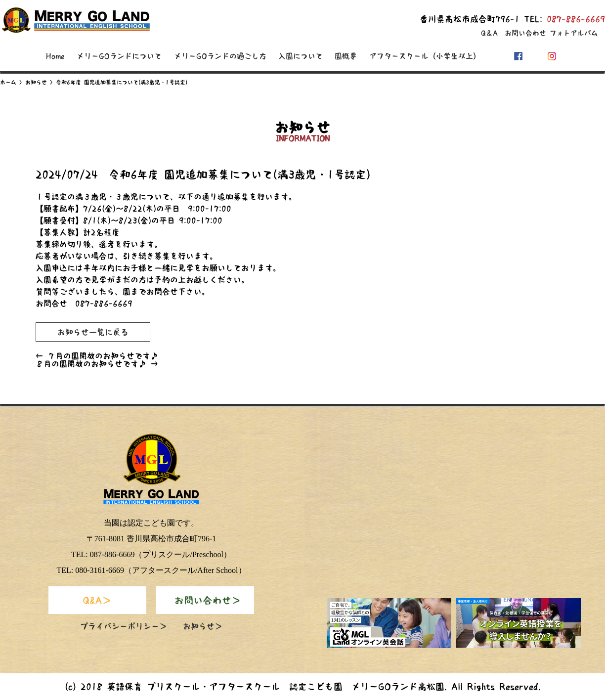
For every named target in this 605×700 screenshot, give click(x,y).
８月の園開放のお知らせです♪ (97, 364)
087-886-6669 (576, 19)
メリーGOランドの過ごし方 (220, 56)
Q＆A (489, 33)
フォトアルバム (574, 33)
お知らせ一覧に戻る (93, 332)
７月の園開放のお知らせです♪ (97, 356)
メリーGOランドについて (119, 56)
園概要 (346, 56)
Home (55, 56)
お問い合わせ (525, 33)
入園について (301, 56)
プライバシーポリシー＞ (124, 626)
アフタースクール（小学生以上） (425, 56)
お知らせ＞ (203, 626)
